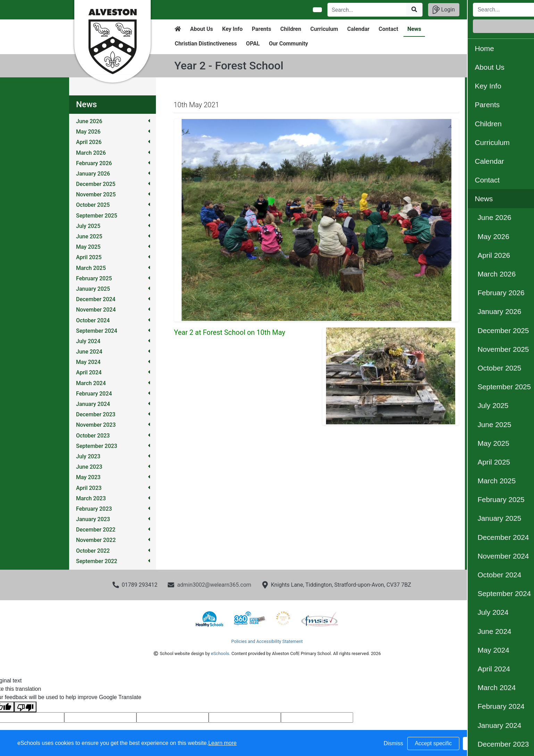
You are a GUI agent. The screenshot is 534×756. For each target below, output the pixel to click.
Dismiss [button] (393, 743)
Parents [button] (261, 29)
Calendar (358, 29)
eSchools (220, 653)
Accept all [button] (489, 743)
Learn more (223, 743)
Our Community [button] (288, 44)
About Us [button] (202, 29)
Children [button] (291, 29)
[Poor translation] (25, 707)
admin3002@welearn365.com (214, 585)
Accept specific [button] (433, 743)
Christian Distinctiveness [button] (206, 44)
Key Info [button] (232, 29)
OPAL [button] (253, 44)
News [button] (414, 29)
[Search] (367, 10)
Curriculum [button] (324, 29)
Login (444, 10)
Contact (389, 29)
